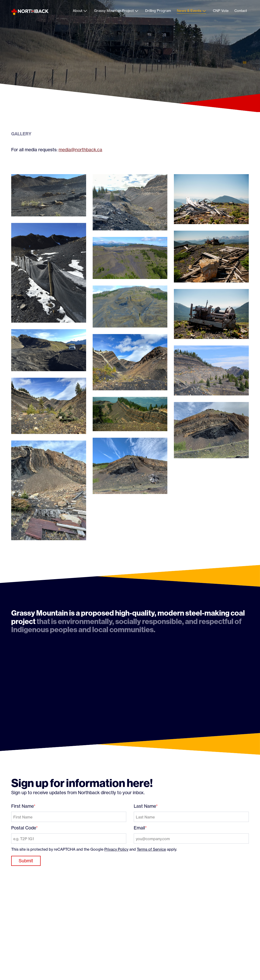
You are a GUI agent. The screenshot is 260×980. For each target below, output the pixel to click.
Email (139, 828)
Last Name (145, 806)
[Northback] (30, 12)
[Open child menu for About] (85, 11)
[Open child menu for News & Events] (204, 11)
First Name (22, 806)
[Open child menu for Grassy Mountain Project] (137, 11)
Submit (26, 861)
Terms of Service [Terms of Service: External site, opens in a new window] (151, 849)
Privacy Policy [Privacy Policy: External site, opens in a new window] (116, 849)
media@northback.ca (80, 150)
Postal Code (24, 828)
